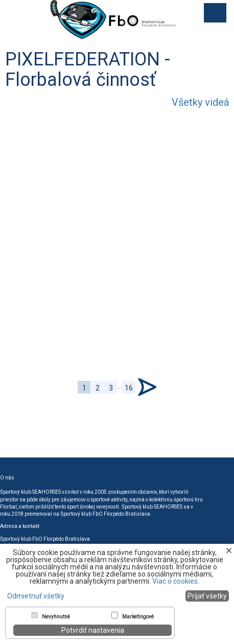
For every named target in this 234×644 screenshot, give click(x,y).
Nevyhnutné (56, 617)
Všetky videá (200, 102)
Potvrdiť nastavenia (93, 630)
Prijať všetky (207, 596)
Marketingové (138, 617)
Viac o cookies (175, 581)
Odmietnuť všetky (36, 596)
